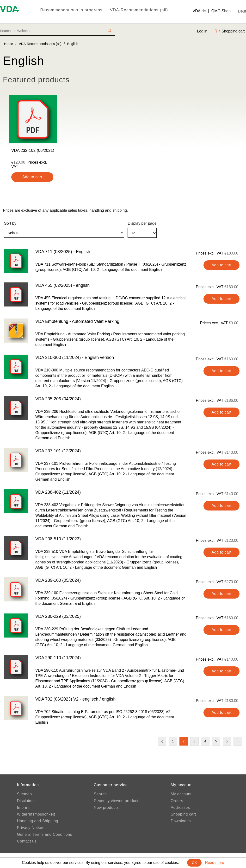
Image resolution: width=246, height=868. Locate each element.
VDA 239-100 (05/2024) (58, 580)
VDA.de (199, 11)
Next (227, 741)
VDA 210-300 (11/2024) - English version (75, 357)
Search (100, 794)
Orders (177, 801)
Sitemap (24, 794)
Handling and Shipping (37, 821)
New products (106, 807)
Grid (230, 235)
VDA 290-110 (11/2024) (58, 658)
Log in (202, 31)
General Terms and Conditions (44, 834)
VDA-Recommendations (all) (139, 10)
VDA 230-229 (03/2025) (58, 616)
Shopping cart (183, 814)
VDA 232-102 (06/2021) (33, 150)
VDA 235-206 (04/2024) (58, 399)
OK (194, 863)
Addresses (180, 807)
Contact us (27, 841)
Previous (162, 741)
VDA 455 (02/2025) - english (62, 285)
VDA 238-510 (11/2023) (58, 539)
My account (181, 794)
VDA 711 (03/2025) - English (63, 252)
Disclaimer (26, 801)
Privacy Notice (30, 828)
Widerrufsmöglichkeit (36, 814)
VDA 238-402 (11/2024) (58, 492)
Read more (215, 863)
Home (9, 44)
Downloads (181, 821)
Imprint (23, 807)
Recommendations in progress (71, 10)
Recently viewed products (117, 801)
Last (238, 741)
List (239, 235)
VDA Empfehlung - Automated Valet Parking (77, 321)
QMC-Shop (221, 11)
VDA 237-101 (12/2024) (58, 451)
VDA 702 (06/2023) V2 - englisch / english (75, 699)
